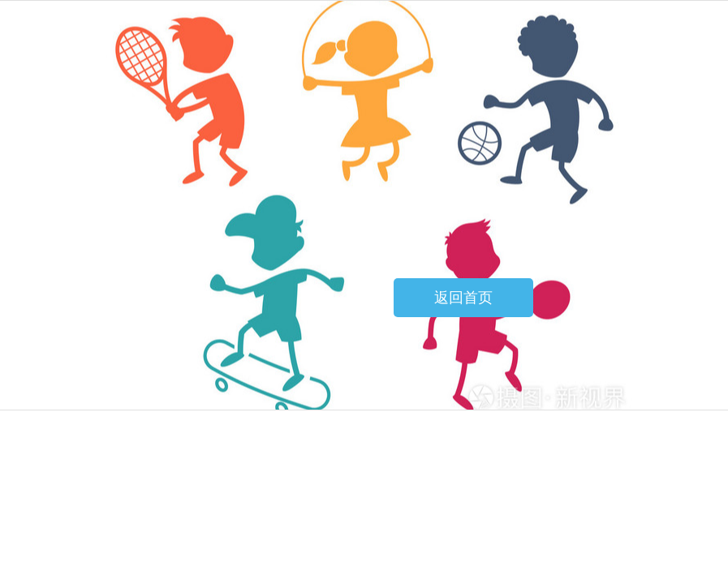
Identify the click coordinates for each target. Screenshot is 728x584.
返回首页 (463, 298)
